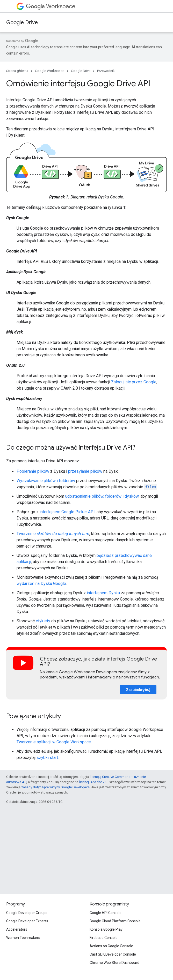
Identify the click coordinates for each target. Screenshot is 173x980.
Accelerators (17, 929)
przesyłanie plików (85, 471)
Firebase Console (104, 938)
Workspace (51, 6)
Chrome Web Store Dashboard (114, 963)
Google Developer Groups (27, 913)
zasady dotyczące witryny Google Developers (55, 787)
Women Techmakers (23, 938)
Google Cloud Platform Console (115, 921)
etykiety (43, 621)
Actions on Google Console (111, 946)
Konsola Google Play (106, 929)
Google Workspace (50, 71)
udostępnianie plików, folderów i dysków (102, 496)
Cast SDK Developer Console (113, 954)
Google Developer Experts (27, 921)
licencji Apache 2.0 (93, 782)
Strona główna (17, 71)
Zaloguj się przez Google (134, 382)
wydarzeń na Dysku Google (41, 584)
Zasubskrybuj (138, 690)
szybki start (47, 758)
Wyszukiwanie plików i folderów (46, 481)
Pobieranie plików (33, 471)
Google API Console (106, 913)
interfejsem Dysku (103, 593)
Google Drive (22, 22)
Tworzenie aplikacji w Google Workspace (54, 742)
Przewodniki (106, 71)
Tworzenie (53, 534)
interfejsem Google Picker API (67, 512)
